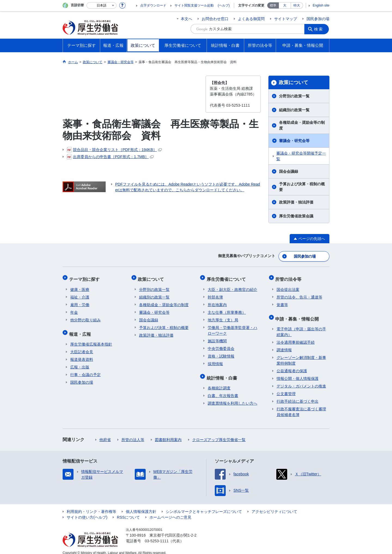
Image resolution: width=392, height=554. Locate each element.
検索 (320, 29)
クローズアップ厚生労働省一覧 (219, 434)
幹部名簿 (215, 294)
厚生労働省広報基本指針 (91, 338)
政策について (293, 82)
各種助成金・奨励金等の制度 (302, 125)
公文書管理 (286, 388)
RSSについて (128, 511)
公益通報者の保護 (292, 365)
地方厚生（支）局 (223, 316)
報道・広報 (81, 329)
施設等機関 (217, 337)
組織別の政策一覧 (294, 110)
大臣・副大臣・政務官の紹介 (232, 286)
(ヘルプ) (224, 5)
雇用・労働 (80, 301)
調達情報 (284, 344)
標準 (273, 5)
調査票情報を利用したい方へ (232, 397)
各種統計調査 (219, 382)
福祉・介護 (80, 294)
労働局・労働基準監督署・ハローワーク (232, 327)
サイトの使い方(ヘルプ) (87, 511)
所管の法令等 (290, 277)
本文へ (186, 19)
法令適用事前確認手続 (296, 336)
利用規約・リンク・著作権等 (91, 506)
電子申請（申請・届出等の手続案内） (301, 326)
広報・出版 (80, 361)
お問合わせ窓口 (215, 19)
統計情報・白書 (223, 373)
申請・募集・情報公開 (298, 314)
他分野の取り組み (85, 316)
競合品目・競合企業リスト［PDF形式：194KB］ (114, 150)
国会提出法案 (288, 286)
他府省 (105, 434)
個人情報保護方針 (141, 506)
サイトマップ (286, 19)
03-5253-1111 (157, 535)
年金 (74, 309)
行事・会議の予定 (85, 369)
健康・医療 (80, 286)
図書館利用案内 (168, 434)
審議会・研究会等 (294, 141)
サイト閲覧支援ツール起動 (194, 5)
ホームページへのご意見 (170, 511)
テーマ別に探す (85, 277)
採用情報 (215, 360)
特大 (297, 5)
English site (321, 5)
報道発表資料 (82, 353)
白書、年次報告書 (223, 390)
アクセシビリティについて (274, 506)
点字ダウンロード (153, 5)
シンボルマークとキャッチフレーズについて (204, 506)
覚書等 (282, 301)
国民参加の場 (318, 19)
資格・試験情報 (221, 353)
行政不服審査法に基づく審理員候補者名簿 (301, 406)
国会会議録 (289, 171)
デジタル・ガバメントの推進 (301, 380)
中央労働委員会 (221, 345)
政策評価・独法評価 (296, 202)
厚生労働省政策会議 (296, 216)
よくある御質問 (251, 19)
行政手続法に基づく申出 (298, 395)
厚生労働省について (227, 277)
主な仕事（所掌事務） (227, 309)
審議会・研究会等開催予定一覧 (301, 156)
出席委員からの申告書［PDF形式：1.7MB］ (110, 157)
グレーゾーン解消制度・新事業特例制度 (301, 354)
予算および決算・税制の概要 (302, 187)
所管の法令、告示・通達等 (299, 294)
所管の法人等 (133, 434)
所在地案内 (217, 301)
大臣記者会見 (82, 346)
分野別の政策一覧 (294, 96)
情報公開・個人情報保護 (298, 373)
